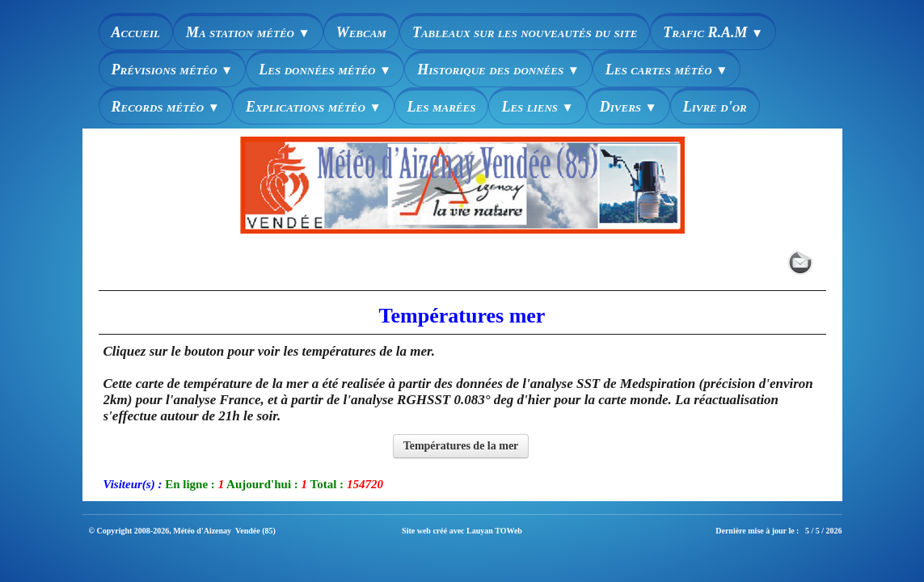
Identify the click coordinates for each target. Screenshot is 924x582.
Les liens (537, 107)
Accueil (136, 32)
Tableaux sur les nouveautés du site (525, 32)
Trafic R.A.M (713, 32)
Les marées (442, 107)
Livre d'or (715, 107)
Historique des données (498, 70)
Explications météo (314, 107)
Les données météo (325, 70)
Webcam (361, 32)
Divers (629, 107)
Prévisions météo (173, 70)
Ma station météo (248, 32)
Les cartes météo (667, 70)
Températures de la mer (461, 446)
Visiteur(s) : (133, 484)
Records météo (166, 107)
